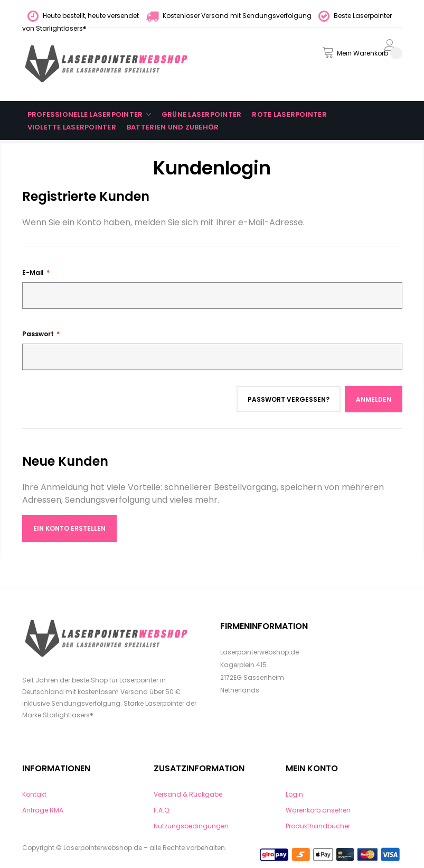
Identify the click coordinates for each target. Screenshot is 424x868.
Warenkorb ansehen (318, 810)
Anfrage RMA (43, 810)
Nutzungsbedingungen (191, 826)
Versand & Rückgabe (188, 794)
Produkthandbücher (318, 826)
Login (294, 794)
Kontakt (34, 794)
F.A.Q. (162, 810)
